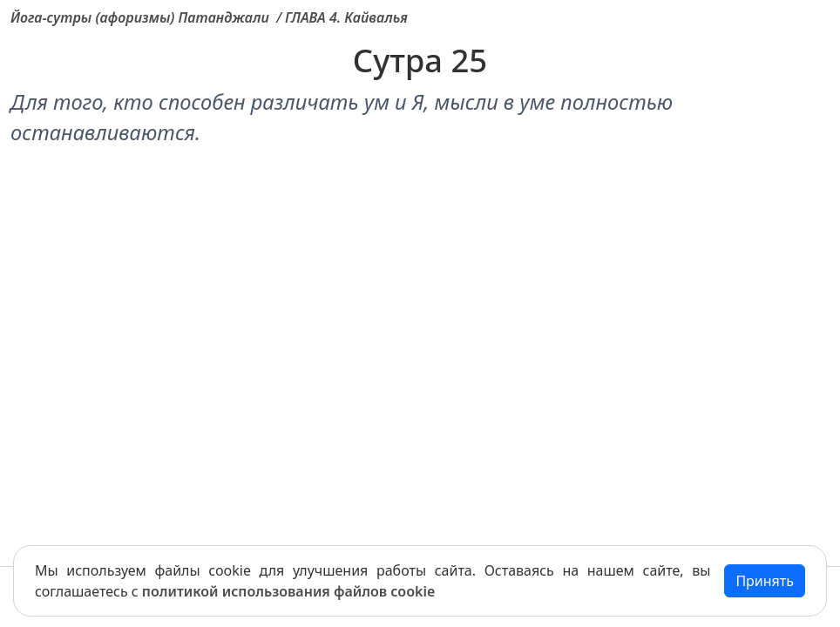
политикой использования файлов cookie (289, 591)
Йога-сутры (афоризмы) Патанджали (140, 17)
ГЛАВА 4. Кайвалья (346, 17)
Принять (765, 581)
